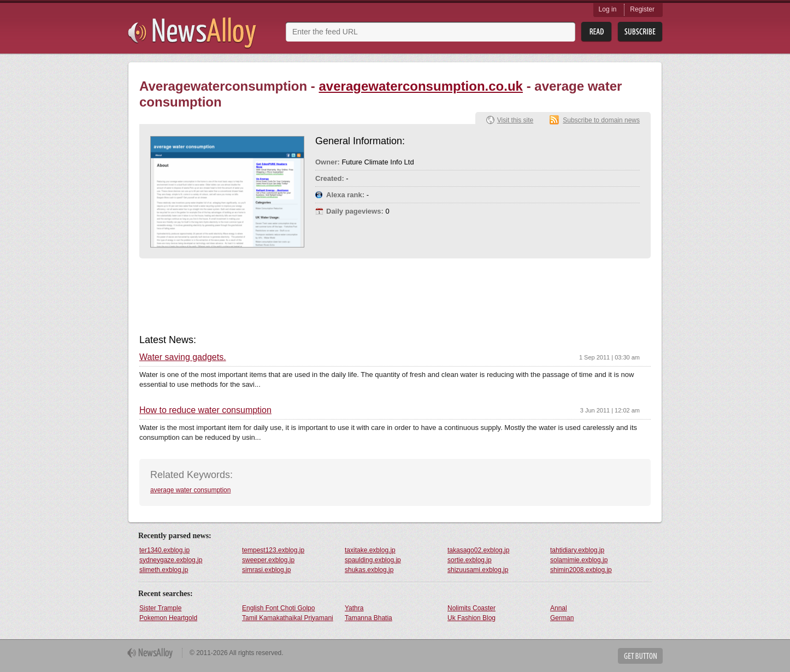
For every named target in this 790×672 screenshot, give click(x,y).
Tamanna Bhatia (369, 618)
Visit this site (515, 120)
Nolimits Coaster (471, 608)
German (562, 618)
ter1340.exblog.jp (164, 550)
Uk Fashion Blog (471, 618)
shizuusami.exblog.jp (478, 570)
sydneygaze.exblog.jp (171, 560)
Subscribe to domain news (601, 120)
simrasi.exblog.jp (266, 570)
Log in (608, 9)
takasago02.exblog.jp (478, 550)
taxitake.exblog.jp (370, 550)
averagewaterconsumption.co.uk (421, 86)
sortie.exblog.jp (470, 560)
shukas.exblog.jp (369, 570)
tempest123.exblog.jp (273, 550)
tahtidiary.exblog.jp (577, 550)
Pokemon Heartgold (168, 618)
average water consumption (190, 490)
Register (642, 9)
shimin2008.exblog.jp (581, 570)
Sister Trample (160, 608)
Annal (559, 608)
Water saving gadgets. (183, 357)
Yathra (354, 608)
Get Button (640, 656)
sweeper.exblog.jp (268, 560)
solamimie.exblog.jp (579, 560)
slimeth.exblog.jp (164, 570)
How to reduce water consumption (205, 410)
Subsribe (640, 32)
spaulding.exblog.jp (373, 560)
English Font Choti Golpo (278, 608)
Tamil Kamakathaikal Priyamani (288, 618)
